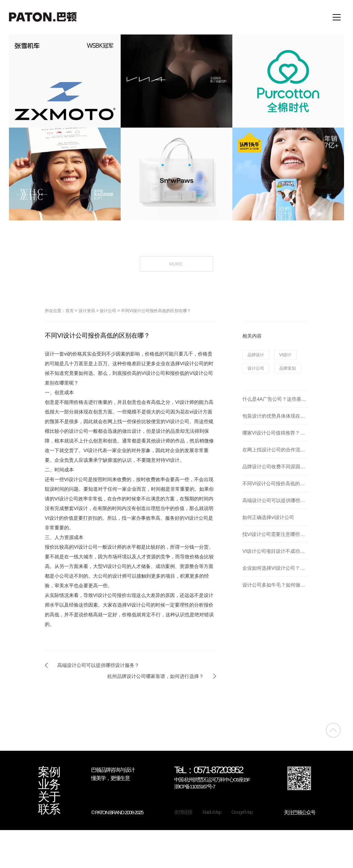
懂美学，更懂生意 (110, 778)
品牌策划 (288, 368)
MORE (177, 263)
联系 (49, 809)
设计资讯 (87, 311)
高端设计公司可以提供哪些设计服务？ (98, 665)
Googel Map (242, 812)
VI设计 (285, 355)
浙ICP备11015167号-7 (194, 786)
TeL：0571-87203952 (208, 771)
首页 (70, 311)
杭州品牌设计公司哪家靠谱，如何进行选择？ (155, 676)
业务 (49, 785)
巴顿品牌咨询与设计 (113, 770)
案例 (49, 772)
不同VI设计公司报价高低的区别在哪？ (156, 311)
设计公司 (108, 311)
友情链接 (183, 812)
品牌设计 (256, 355)
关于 (49, 797)
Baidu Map (212, 812)
